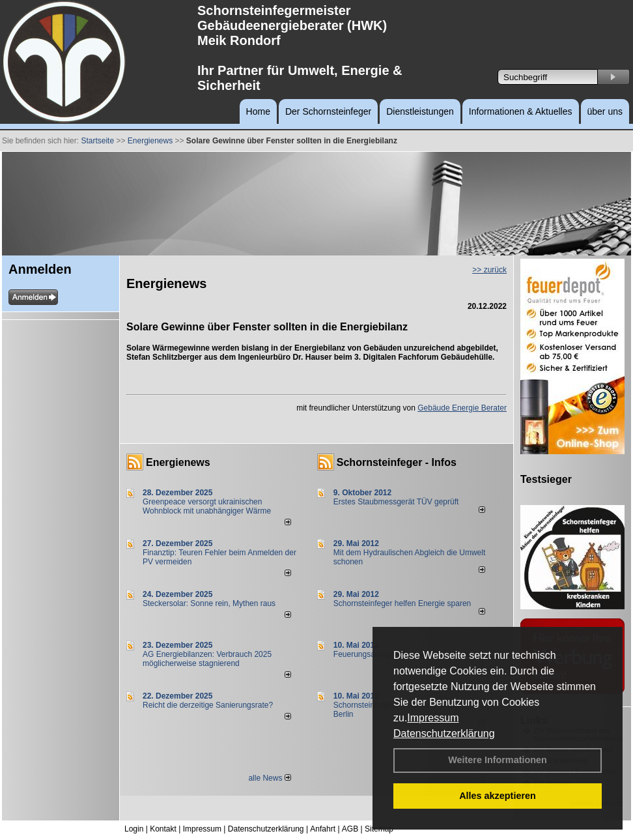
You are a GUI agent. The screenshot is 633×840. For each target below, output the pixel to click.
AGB (350, 829)
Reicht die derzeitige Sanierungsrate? (213, 705)
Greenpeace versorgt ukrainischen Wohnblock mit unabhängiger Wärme (207, 506)
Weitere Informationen (498, 760)
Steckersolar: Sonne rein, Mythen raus (209, 603)
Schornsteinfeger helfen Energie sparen (402, 603)
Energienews (178, 462)
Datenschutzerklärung (444, 733)
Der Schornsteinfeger (328, 111)
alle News (269, 778)
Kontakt (163, 829)
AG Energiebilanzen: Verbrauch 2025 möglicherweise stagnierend (207, 659)
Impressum (433, 718)
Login (134, 829)
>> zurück (489, 270)
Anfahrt (323, 829)
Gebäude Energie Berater (462, 408)
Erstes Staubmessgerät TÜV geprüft (396, 502)
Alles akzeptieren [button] (498, 796)
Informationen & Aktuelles (521, 111)
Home (258, 111)
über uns (605, 111)
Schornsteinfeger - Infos (397, 462)
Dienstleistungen (420, 111)
